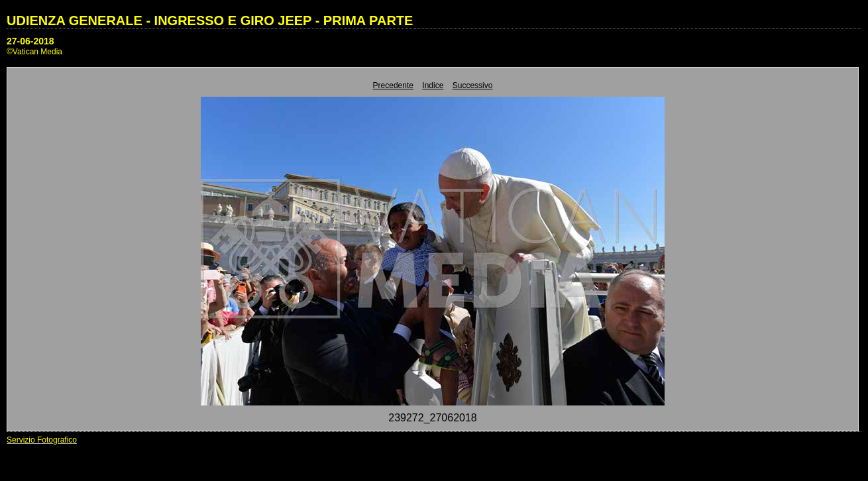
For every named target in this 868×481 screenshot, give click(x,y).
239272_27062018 (432, 418)
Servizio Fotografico (42, 440)
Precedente (393, 85)
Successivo (473, 85)
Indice (433, 85)
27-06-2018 (30, 41)
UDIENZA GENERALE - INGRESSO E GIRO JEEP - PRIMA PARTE (210, 21)
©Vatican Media (34, 52)
